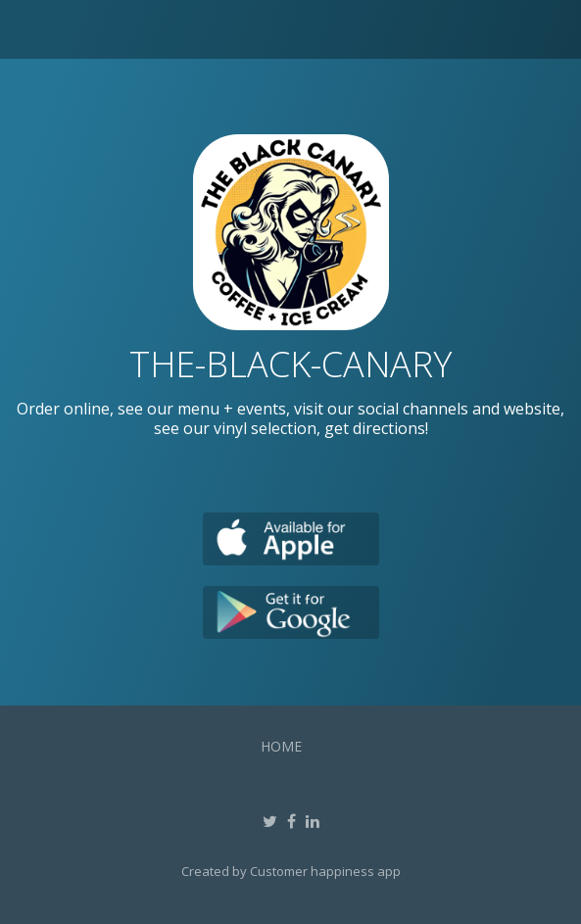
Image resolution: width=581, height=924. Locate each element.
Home (281, 746)
